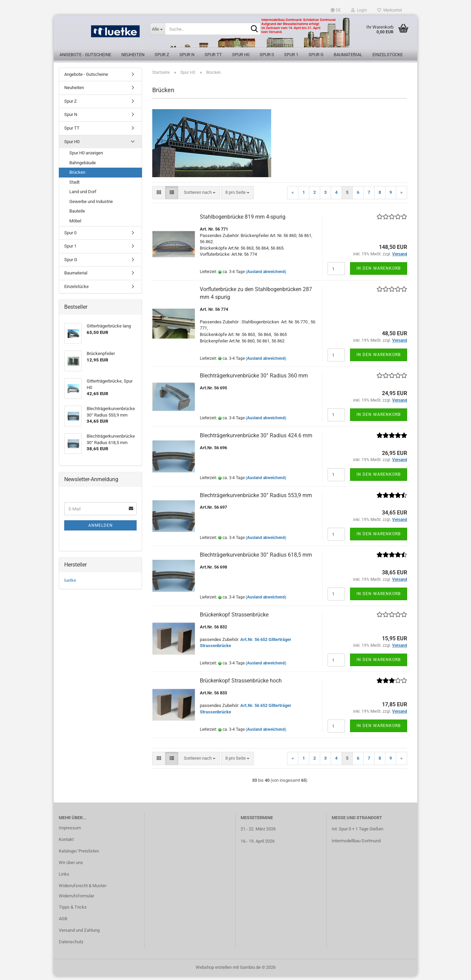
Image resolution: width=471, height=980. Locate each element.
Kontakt (66, 843)
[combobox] (200, 196)
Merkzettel (390, 10)
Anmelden (101, 529)
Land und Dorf (83, 196)
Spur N (187, 55)
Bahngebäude (83, 166)
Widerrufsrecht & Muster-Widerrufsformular (83, 894)
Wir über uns (71, 866)
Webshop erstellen (214, 971)
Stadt (74, 186)
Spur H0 (241, 55)
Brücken (77, 176)
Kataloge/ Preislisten (79, 855)
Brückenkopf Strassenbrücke (234, 618)
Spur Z (162, 55)
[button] (336, 10)
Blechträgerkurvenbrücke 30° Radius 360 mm (254, 379)
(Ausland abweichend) (266, 276)
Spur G (316, 55)
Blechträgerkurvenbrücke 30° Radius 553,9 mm (256, 499)
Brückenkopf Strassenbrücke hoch (241, 684)
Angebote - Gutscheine (85, 55)
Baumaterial (348, 55)
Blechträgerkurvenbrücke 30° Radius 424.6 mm (256, 439)
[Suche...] (157, 29)
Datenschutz (71, 945)
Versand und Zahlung (79, 934)
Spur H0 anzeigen (86, 157)
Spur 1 (291, 55)
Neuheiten (133, 55)
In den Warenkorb (379, 272)
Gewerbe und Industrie (91, 205)
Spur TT (213, 55)
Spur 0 (267, 55)
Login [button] (359, 10)
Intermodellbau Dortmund (356, 844)
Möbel (75, 225)
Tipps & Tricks (73, 911)
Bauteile (77, 215)
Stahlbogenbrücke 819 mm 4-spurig (243, 221)
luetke (70, 584)
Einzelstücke (388, 55)
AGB (63, 923)
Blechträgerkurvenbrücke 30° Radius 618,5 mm (256, 559)
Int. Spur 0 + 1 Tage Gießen (357, 833)
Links (64, 878)
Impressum (70, 832)
